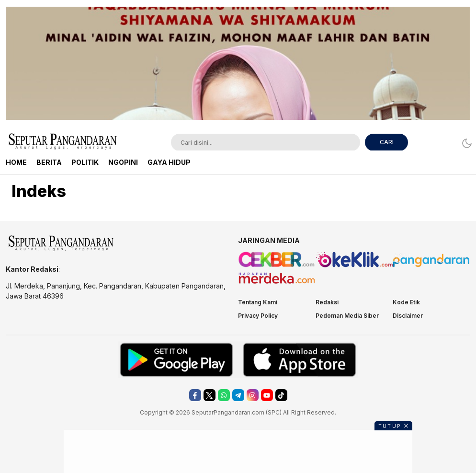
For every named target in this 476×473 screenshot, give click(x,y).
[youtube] (267, 395)
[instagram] (253, 395)
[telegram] (238, 395)
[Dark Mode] (464, 143)
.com (257, 412)
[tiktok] (281, 395)
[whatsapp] (224, 395)
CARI (387, 142)
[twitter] (210, 395)
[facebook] (195, 395)
